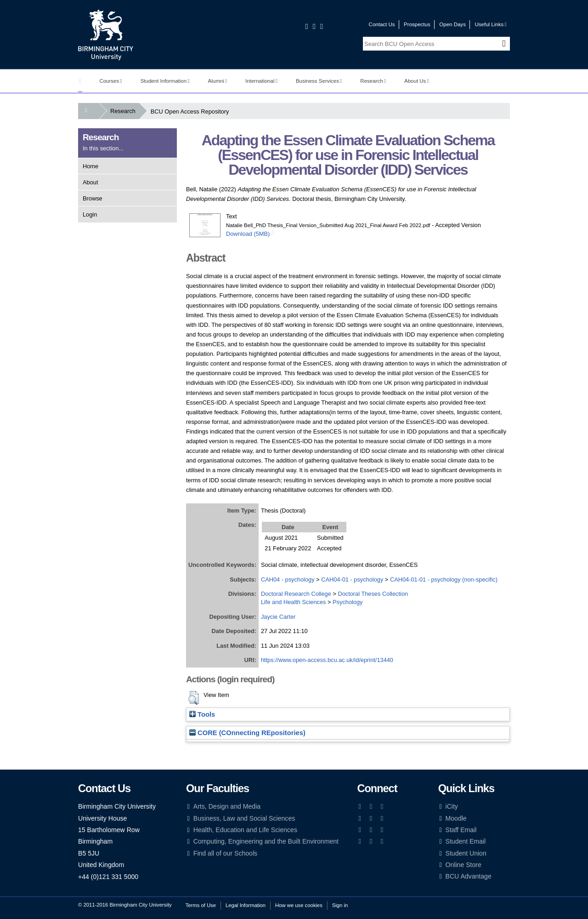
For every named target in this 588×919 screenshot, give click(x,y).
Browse (93, 198)
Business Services (319, 81)
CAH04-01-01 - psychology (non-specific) (444, 579)
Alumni (218, 81)
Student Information (165, 81)
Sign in (340, 905)
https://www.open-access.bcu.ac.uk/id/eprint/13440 (327, 660)
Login (90, 214)
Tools (202, 714)
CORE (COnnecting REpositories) (247, 733)
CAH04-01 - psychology (352, 579)
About (90, 182)
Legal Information (246, 905)
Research (373, 81)
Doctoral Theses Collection (373, 594)
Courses (110, 81)
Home (90, 166)
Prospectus (417, 24)
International (261, 81)
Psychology (348, 602)
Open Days (452, 24)
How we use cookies (299, 905)
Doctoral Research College (296, 594)
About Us (417, 81)
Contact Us (382, 24)
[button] (194, 698)
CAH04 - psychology (288, 579)
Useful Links (490, 24)
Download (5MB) (248, 234)
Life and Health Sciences (294, 602)
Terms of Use (201, 905)
